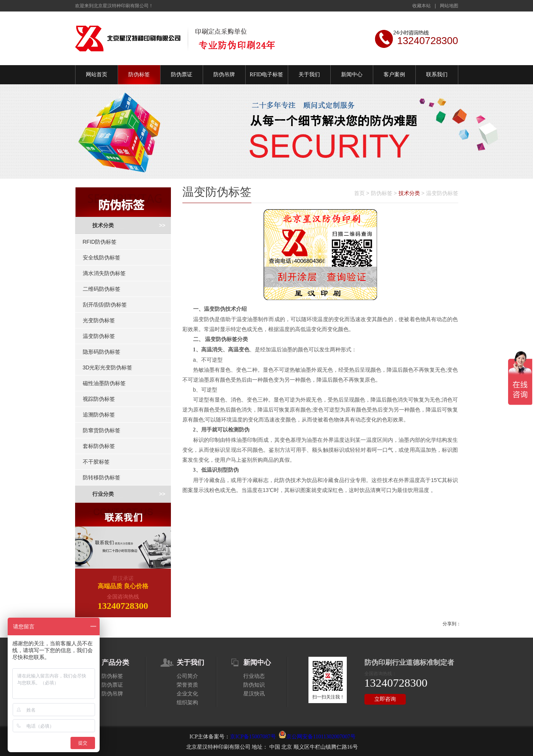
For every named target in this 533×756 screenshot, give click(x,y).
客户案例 (394, 75)
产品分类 (115, 663)
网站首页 (97, 75)
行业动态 (254, 676)
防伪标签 (139, 75)
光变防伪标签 (99, 320)
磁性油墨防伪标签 (104, 383)
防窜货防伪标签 (102, 430)
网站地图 (449, 6)
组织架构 (187, 703)
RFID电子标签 (267, 75)
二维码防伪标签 (102, 289)
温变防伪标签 (99, 336)
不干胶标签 (96, 462)
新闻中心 (352, 75)
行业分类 (103, 494)
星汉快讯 (254, 694)
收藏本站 (421, 6)
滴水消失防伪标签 (104, 273)
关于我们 (309, 75)
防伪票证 (182, 75)
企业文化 (187, 694)
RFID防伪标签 (100, 242)
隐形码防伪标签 (102, 352)
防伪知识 (254, 685)
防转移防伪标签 (102, 477)
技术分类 (103, 225)
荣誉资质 (187, 685)
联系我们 (437, 75)
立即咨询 (385, 699)
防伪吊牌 (224, 75)
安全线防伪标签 (102, 257)
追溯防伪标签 (99, 415)
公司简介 (187, 676)
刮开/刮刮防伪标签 (105, 305)
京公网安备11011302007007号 (321, 737)
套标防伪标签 (99, 446)
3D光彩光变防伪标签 (108, 367)
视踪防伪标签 (99, 399)
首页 (359, 193)
